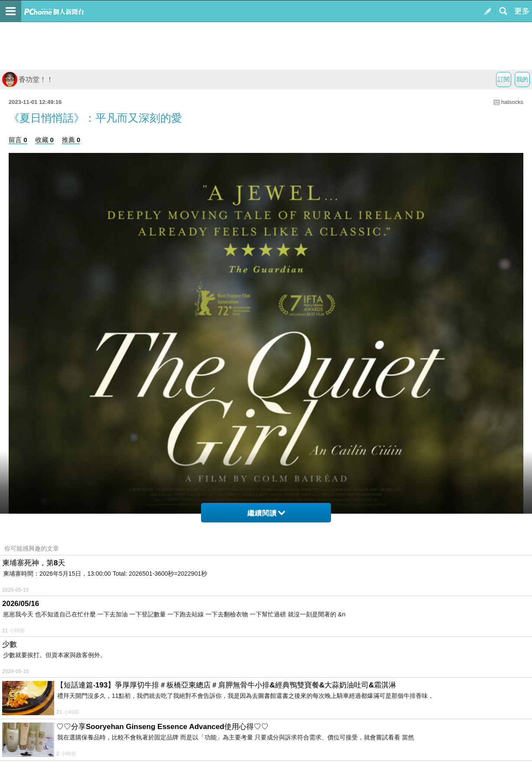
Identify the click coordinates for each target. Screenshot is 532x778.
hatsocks (512, 102)
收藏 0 (44, 140)
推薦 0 (71, 140)
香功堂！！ (28, 79)
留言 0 (18, 140)
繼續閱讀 (266, 513)
